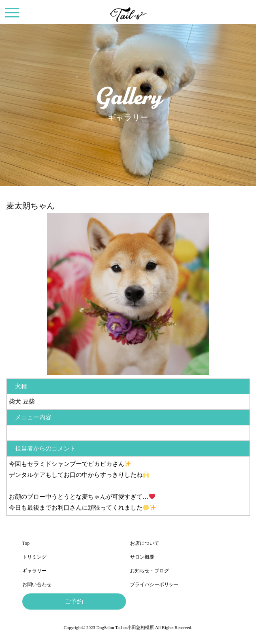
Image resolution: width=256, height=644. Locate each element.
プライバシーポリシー (154, 584)
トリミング (34, 557)
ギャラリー (34, 571)
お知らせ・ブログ (149, 571)
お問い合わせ (37, 584)
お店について (145, 543)
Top (26, 543)
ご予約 (74, 601)
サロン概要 (142, 557)
